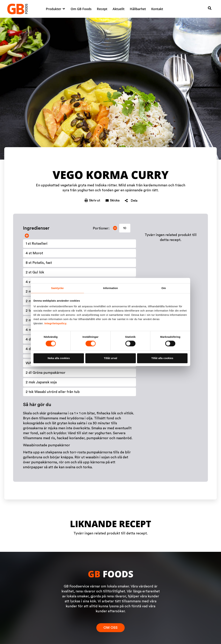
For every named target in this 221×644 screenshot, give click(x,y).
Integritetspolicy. (56, 323)
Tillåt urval (111, 358)
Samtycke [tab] (57, 288)
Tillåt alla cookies (162, 358)
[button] (56, 9)
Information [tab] (110, 288)
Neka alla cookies (59, 358)
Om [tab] (164, 288)
